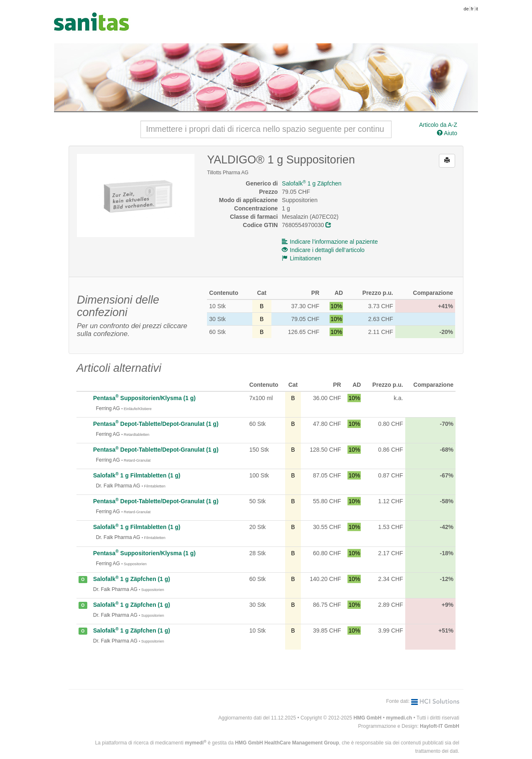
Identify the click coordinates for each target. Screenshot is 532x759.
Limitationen (302, 258)
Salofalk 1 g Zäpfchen (312, 183)
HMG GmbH (368, 718)
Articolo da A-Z (438, 125)
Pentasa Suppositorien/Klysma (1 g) (144, 398)
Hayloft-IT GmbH (440, 726)
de (466, 9)
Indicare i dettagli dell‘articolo (323, 250)
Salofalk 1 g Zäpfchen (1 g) (132, 579)
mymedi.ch (399, 718)
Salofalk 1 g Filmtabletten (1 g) (137, 475)
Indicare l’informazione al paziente (330, 242)
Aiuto (447, 133)
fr (472, 9)
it (477, 9)
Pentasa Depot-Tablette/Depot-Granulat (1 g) (156, 424)
